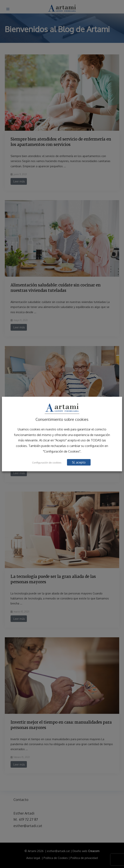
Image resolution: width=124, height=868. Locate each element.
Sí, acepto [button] (79, 462)
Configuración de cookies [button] (47, 463)
